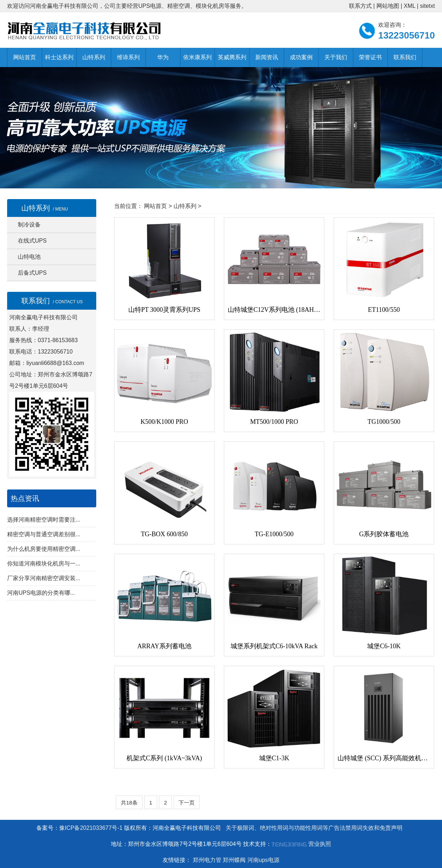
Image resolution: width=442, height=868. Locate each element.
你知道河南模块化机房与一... (44, 564)
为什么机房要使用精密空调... (44, 549)
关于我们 (336, 57)
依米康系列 (197, 57)
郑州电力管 (207, 860)
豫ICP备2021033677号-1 (91, 828)
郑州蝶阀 (234, 860)
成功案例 (301, 57)
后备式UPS (32, 273)
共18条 (129, 803)
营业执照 (320, 844)
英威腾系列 (232, 57)
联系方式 (360, 6)
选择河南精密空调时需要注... (44, 520)
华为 (163, 57)
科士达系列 (59, 57)
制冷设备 (29, 225)
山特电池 (29, 257)
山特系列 (94, 57)
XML (410, 6)
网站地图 (388, 6)
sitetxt (427, 6)
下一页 (187, 803)
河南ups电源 (263, 860)
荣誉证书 (370, 57)
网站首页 (25, 57)
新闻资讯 (267, 57)
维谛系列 (128, 57)
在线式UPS (32, 241)
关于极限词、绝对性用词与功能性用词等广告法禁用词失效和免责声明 (314, 828)
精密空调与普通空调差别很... (44, 534)
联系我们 (405, 57)
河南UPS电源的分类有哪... (41, 593)
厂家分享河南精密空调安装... (44, 578)
